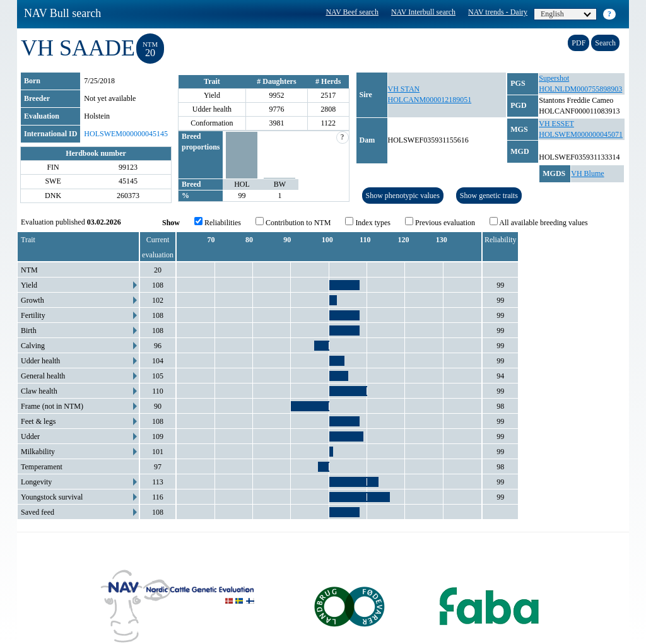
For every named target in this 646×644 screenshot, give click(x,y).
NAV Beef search (352, 12)
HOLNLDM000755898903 (580, 89)
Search (605, 43)
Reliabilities (218, 222)
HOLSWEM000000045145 (126, 134)
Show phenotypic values (403, 196)
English (566, 14)
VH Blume (587, 173)
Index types (368, 222)
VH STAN (404, 89)
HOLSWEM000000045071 (581, 134)
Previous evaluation (440, 222)
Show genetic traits (489, 196)
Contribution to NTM (293, 222)
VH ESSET (556, 124)
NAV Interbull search (423, 12)
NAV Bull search (62, 13)
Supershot (554, 78)
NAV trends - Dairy (498, 12)
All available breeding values (539, 222)
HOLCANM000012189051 (430, 100)
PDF (578, 43)
